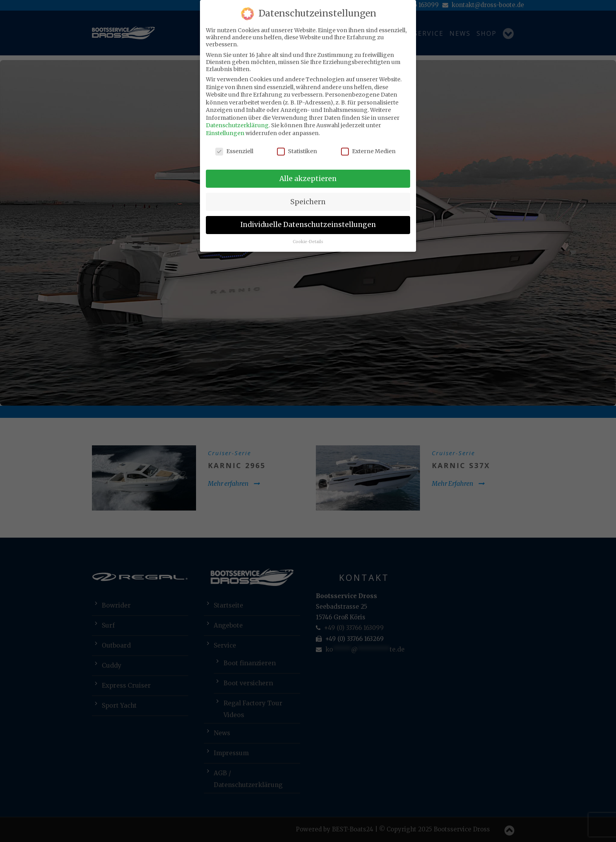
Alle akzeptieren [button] (308, 179)
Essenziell (234, 151)
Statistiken (297, 151)
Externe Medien (368, 151)
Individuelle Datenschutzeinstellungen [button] (308, 225)
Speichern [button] (308, 202)
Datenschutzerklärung (237, 125)
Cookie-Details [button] (308, 242)
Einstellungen (225, 133)
